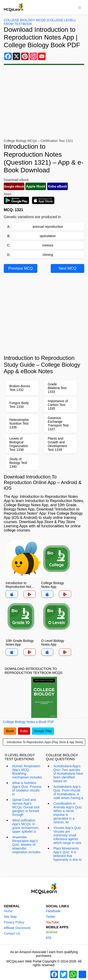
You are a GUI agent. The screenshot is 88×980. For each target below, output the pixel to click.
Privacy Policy (14, 922)
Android (52, 932)
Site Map (10, 917)
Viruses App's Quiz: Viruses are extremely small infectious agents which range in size (68, 835)
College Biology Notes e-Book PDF (28, 722)
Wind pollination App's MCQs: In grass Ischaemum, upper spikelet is (26, 826)
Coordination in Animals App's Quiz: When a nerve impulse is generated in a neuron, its (68, 813)
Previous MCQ (20, 268)
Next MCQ (67, 268)
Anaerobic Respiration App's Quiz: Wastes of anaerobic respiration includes (26, 845)
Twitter (51, 917)
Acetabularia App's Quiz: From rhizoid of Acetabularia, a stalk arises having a (68, 792)
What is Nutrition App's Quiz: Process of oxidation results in (27, 788)
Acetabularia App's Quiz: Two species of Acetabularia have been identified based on (68, 774)
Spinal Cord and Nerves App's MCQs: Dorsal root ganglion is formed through (26, 807)
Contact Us (12, 933)
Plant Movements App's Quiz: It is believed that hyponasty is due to (68, 854)
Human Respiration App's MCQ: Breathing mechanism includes (27, 772)
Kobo (24, 731)
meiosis (48, 245)
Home (8, 911)
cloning (48, 255)
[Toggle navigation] (80, 7)
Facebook (53, 911)
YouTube (52, 922)
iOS (49, 938)
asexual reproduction (48, 227)
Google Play (43, 731)
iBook (10, 731)
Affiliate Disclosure (17, 928)
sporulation (48, 236)
